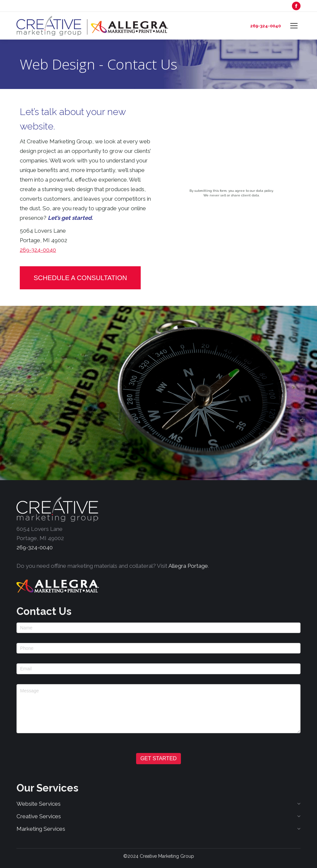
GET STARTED (158, 758)
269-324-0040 (265, 26)
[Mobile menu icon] (294, 26)
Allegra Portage (188, 566)
